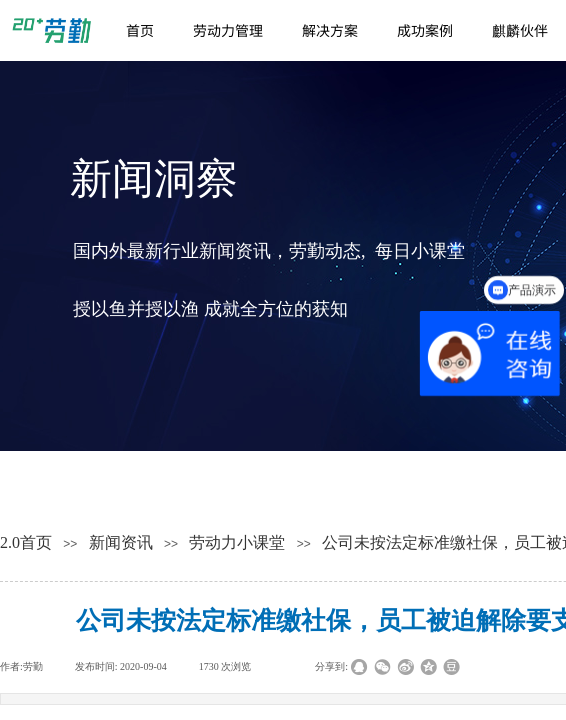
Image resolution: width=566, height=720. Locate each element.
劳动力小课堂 (237, 542)
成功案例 (425, 30)
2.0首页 (26, 542)
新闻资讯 (121, 542)
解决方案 (330, 30)
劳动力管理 (228, 30)
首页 (140, 30)
